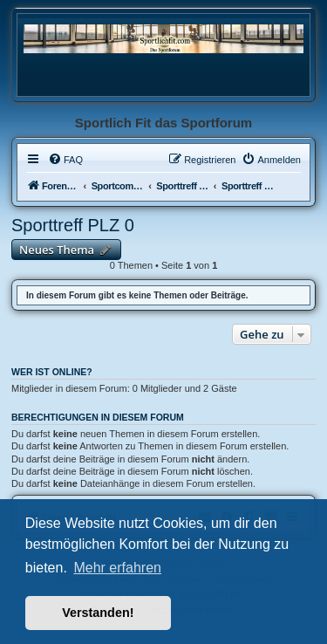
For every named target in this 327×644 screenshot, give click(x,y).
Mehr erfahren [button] (117, 568)
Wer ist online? (52, 372)
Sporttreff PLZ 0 (73, 225)
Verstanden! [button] (98, 613)
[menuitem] (65, 160)
